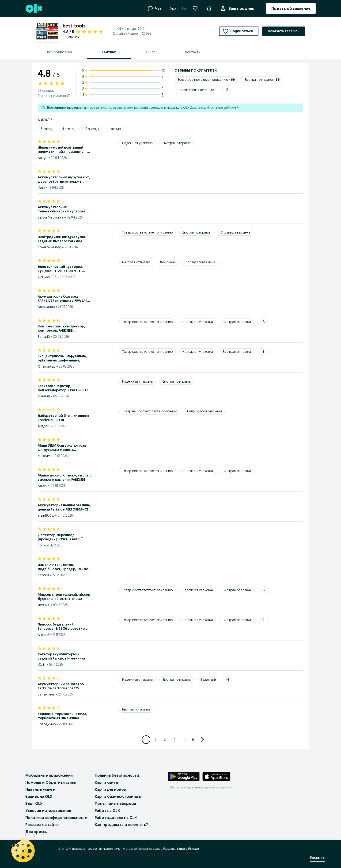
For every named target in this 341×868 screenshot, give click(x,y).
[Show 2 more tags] (263, 620)
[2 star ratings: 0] (124, 89)
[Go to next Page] (202, 740)
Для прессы (36, 832)
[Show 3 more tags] (263, 322)
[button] (209, 8)
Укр (173, 8)
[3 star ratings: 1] (124, 83)
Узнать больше (188, 849)
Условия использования (48, 810)
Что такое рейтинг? (222, 108)
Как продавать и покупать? (121, 825)
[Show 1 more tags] (262, 352)
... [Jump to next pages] (184, 740)
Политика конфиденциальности (56, 818)
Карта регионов (110, 789)
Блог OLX (34, 803)
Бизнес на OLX (39, 796)
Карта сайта (106, 782)
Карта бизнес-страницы (118, 796)
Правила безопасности (117, 775)
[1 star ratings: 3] (124, 95)
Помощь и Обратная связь (51, 782)
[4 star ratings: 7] (124, 77)
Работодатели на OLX (116, 818)
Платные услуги (40, 789)
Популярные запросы (115, 803)
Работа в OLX (107, 810)
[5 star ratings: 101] (124, 70)
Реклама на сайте (42, 825)
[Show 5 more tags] (226, 90)
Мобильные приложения (49, 775)
